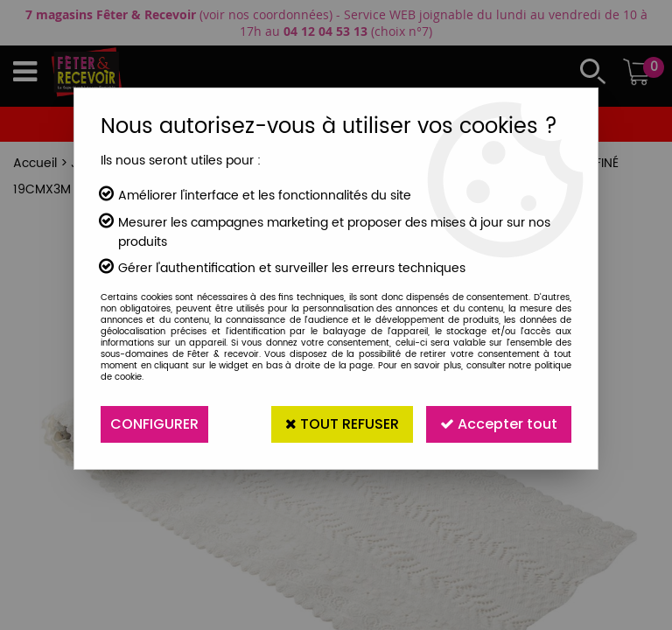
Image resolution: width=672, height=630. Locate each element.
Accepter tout (499, 424)
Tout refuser (342, 424)
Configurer (154, 424)
